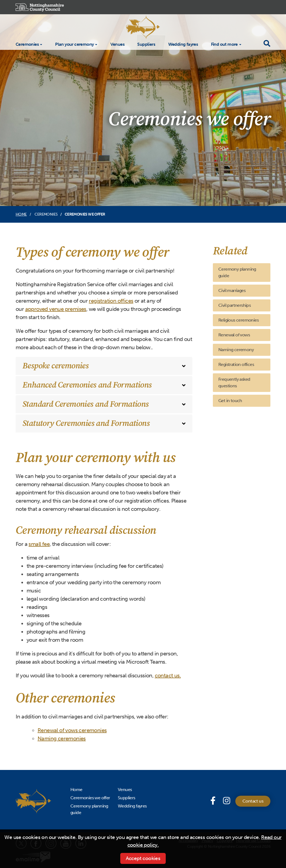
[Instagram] (226, 801)
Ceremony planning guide (237, 272)
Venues (117, 44)
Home (21, 214)
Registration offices (236, 364)
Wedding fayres (183, 44)
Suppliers (146, 44)
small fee (39, 544)
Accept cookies (143, 858)
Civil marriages (232, 290)
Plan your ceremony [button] (74, 44)
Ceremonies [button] (27, 44)
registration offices (111, 301)
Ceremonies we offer (90, 798)
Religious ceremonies (238, 320)
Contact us (253, 801)
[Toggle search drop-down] (267, 44)
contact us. (168, 675)
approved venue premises (56, 309)
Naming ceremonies (62, 738)
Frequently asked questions (234, 383)
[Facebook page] (214, 801)
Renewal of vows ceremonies (72, 730)
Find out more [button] (224, 44)
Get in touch (230, 401)
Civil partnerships (234, 305)
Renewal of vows (234, 335)
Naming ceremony (236, 350)
